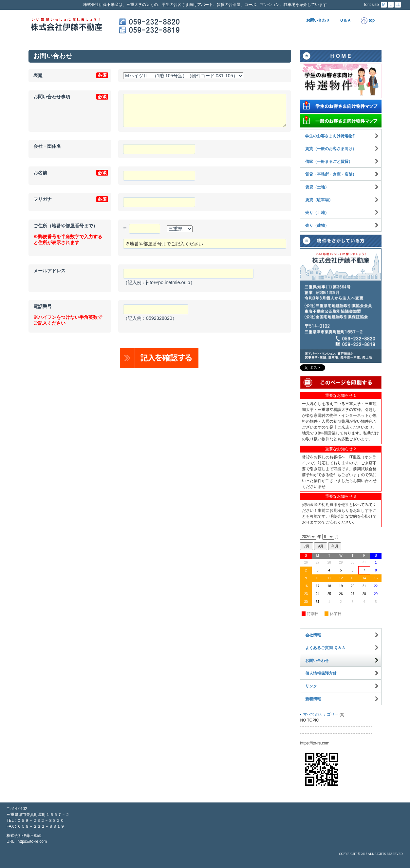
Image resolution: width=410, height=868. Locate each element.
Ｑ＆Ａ (345, 20)
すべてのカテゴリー (321, 714)
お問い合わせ (318, 20)
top (368, 21)
